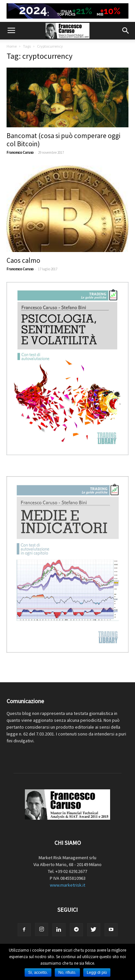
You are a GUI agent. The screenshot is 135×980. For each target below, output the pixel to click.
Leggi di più (97, 972)
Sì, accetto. (38, 972)
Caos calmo (23, 260)
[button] (126, 31)
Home (12, 46)
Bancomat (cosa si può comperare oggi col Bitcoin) (63, 140)
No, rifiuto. (67, 972)
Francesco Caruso (20, 152)
